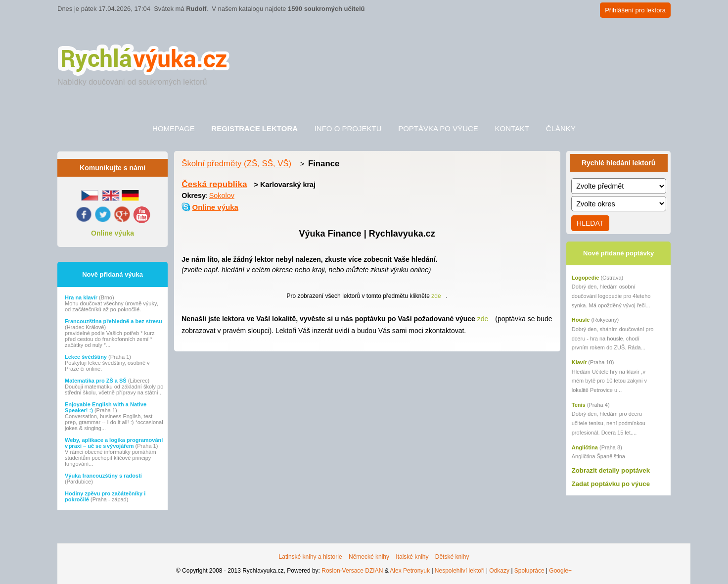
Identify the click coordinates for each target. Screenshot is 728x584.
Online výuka (113, 233)
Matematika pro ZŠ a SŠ (96, 381)
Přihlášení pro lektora (635, 10)
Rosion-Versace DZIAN (352, 571)
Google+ (560, 571)
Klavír (579, 362)
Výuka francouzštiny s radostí (103, 476)
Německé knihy (369, 557)
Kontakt (512, 128)
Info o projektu (348, 128)
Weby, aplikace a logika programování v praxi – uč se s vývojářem (114, 443)
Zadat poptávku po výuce (611, 484)
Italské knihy (412, 557)
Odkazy (499, 571)
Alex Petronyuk (410, 571)
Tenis (579, 405)
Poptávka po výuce (438, 128)
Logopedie (586, 278)
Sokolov (222, 195)
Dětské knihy (452, 557)
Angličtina (585, 447)
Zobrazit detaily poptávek (611, 470)
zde (436, 296)
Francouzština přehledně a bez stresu (114, 321)
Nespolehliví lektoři (460, 571)
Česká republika (214, 184)
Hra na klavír (82, 297)
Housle (581, 320)
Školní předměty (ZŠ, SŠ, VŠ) (236, 164)
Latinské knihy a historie (311, 557)
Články (561, 128)
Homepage (174, 128)
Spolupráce (529, 571)
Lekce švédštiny (87, 357)
